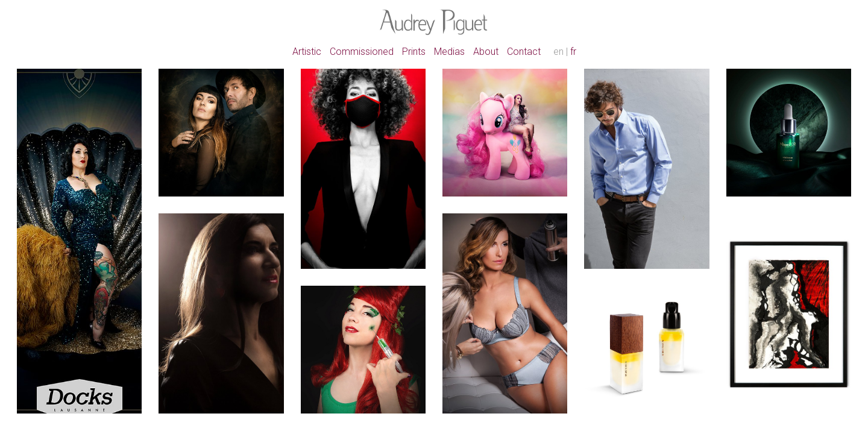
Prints (414, 52)
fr (573, 52)
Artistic (307, 52)
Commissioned (362, 52)
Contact (524, 52)
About (486, 52)
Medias (449, 52)
